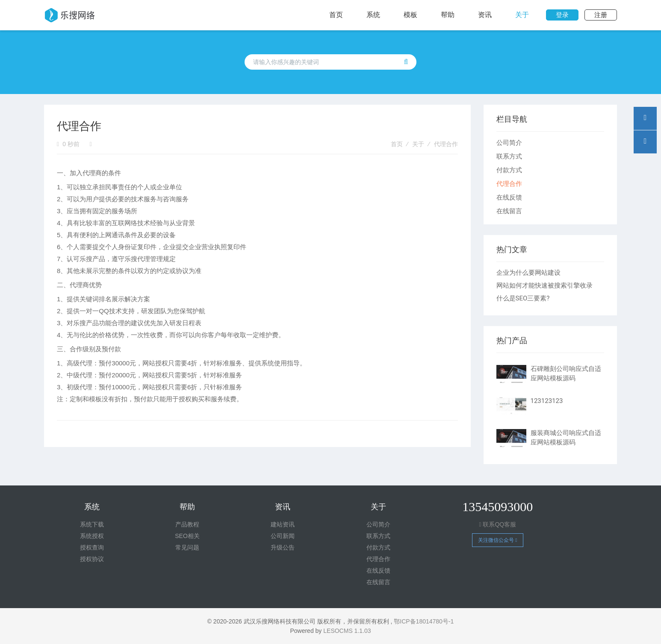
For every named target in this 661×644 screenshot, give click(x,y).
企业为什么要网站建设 (528, 273)
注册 (601, 15)
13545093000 (497, 507)
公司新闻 (283, 536)
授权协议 (92, 559)
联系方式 (509, 156)
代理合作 (446, 144)
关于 (522, 15)
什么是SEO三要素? (523, 298)
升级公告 (283, 547)
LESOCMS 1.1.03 (347, 631)
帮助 (448, 15)
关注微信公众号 (498, 540)
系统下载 (92, 524)
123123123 (547, 401)
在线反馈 (509, 197)
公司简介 (509, 143)
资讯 (485, 15)
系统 (373, 15)
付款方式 (509, 170)
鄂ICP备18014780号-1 (424, 621)
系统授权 (92, 536)
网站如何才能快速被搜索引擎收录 (544, 285)
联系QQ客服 (497, 524)
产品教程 (187, 524)
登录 (562, 15)
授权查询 (92, 547)
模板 (410, 15)
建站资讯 (283, 524)
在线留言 (509, 211)
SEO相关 (187, 536)
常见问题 (187, 547)
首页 (336, 15)
